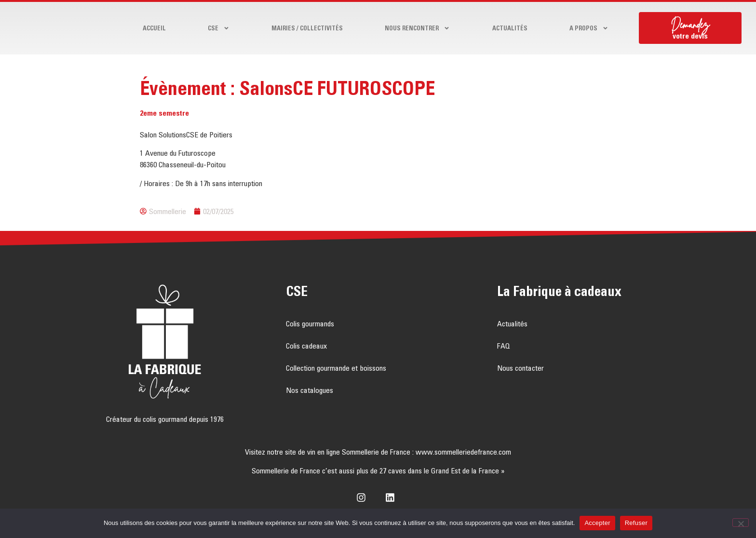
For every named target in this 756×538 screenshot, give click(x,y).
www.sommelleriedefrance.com (463, 452)
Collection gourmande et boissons (336, 368)
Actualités (510, 28)
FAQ (504, 346)
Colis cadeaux (306, 346)
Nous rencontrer (417, 28)
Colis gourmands (310, 323)
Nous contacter (520, 368)
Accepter (597, 523)
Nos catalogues (310, 390)
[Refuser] (741, 523)
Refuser (636, 523)
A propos (589, 28)
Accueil (154, 28)
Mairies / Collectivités (307, 28)
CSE (219, 28)
